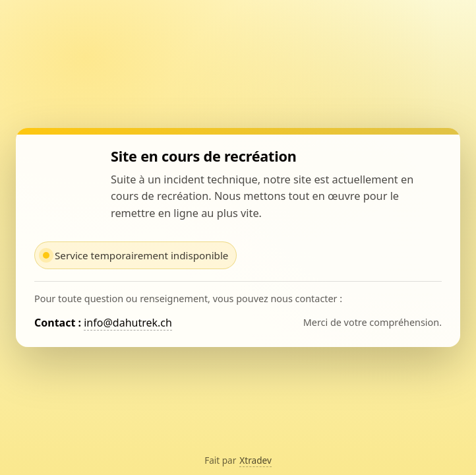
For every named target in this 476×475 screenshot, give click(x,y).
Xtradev (255, 460)
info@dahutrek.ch (128, 323)
